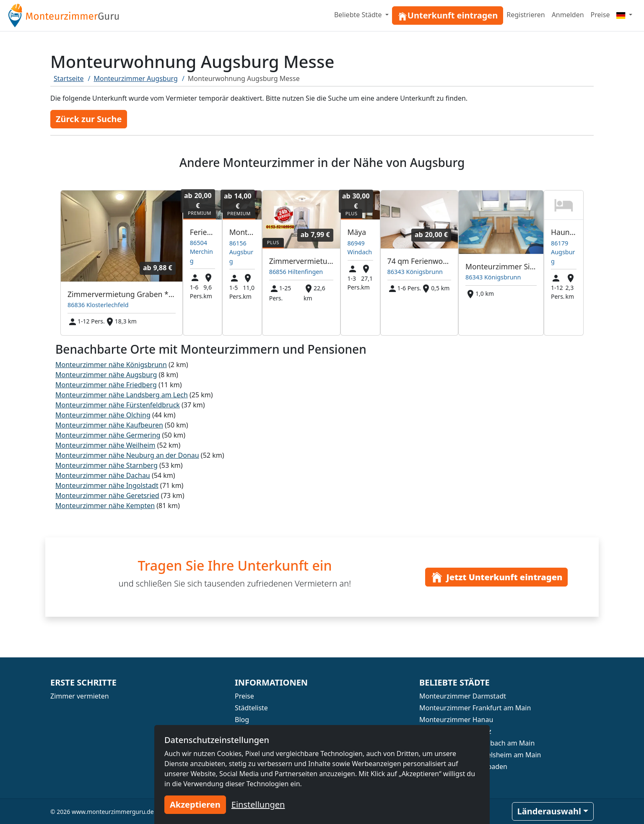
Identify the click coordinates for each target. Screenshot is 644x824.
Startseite (69, 78)
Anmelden (568, 15)
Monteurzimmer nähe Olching (103, 415)
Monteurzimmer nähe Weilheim (105, 445)
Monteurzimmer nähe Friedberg (106, 385)
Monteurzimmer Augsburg (136, 78)
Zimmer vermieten (80, 696)
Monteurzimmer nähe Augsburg (106, 375)
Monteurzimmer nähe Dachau (103, 475)
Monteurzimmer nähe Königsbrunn (111, 365)
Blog (242, 720)
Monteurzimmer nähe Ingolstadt (107, 485)
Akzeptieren (195, 804)
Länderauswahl (549, 811)
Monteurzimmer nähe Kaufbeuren (109, 425)
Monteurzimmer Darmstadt (463, 696)
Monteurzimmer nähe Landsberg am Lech (122, 395)
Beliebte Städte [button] (359, 15)
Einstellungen (258, 804)
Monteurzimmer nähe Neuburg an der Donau (127, 455)
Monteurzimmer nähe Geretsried (107, 495)
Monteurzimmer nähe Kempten (105, 506)
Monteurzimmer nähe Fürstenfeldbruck (118, 405)
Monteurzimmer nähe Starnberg (106, 465)
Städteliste (251, 708)
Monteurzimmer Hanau (456, 720)
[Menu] (624, 15)
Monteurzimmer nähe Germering (108, 435)
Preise (600, 15)
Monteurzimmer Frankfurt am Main (475, 708)
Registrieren (526, 15)
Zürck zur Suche (89, 119)
